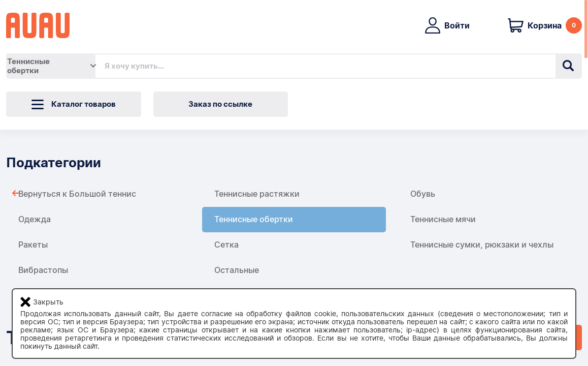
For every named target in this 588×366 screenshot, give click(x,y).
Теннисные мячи (443, 219)
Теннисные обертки (254, 219)
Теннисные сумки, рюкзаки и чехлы (482, 245)
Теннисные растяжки (257, 194)
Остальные (237, 270)
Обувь (423, 194)
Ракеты (33, 245)
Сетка (226, 245)
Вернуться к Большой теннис (77, 194)
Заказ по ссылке (220, 104)
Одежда (35, 219)
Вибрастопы (43, 270)
